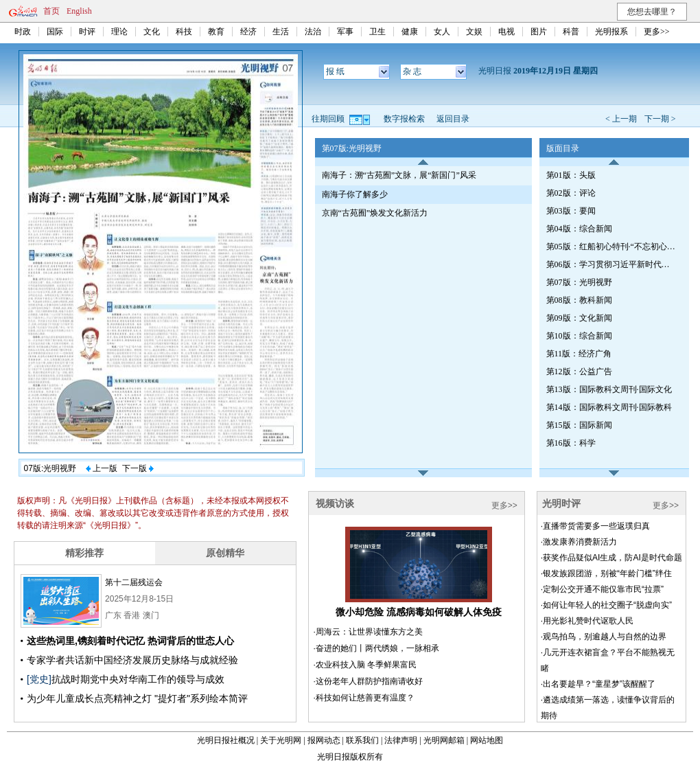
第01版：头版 (571, 175)
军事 (345, 32)
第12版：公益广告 (579, 372)
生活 (281, 32)
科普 (571, 32)
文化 (152, 32)
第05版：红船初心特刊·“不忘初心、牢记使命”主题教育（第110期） (611, 247)
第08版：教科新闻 (579, 300)
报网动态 (324, 740)
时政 (23, 32)
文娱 (474, 32)
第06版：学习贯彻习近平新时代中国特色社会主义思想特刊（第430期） (611, 264)
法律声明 (401, 740)
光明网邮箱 (444, 740)
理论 (119, 32)
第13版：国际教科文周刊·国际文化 (609, 389)
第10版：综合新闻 (579, 336)
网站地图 (487, 740)
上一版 (102, 468)
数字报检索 (404, 119)
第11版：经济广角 (579, 354)
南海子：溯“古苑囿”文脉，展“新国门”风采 (399, 175)
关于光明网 (281, 740)
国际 (55, 32)
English (79, 11)
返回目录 (453, 119)
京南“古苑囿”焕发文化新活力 (375, 213)
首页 (51, 11)
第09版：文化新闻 (579, 318)
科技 (184, 32)
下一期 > (660, 119)
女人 (442, 32)
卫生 (377, 32)
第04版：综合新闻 (579, 229)
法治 (313, 32)
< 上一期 (621, 119)
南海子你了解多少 (355, 194)
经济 (248, 32)
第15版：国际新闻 (579, 425)
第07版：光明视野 (579, 282)
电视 (506, 32)
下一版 (138, 468)
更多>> (657, 32)
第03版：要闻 (571, 211)
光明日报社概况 (226, 740)
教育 (216, 32)
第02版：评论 (571, 193)
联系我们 (362, 740)
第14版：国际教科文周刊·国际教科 (609, 407)
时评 (87, 32)
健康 (410, 32)
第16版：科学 (571, 443)
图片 (539, 32)
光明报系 (611, 32)
